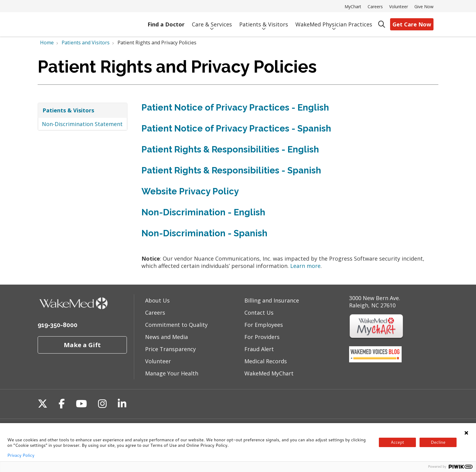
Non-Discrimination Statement (82, 124)
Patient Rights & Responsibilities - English (230, 149)
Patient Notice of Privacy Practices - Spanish (236, 128)
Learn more (305, 266)
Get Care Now (412, 24)
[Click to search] (382, 24)
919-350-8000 (58, 325)
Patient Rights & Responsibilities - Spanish (231, 170)
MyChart (353, 7)
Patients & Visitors (264, 22)
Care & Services (212, 22)
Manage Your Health (172, 373)
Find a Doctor (166, 22)
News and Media (167, 337)
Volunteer (399, 7)
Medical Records (266, 361)
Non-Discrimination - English (203, 212)
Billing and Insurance (272, 300)
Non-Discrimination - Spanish (204, 233)
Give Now (424, 7)
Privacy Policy (21, 455)
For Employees (264, 325)
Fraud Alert (259, 349)
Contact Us (259, 313)
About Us (157, 300)
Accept (397, 442)
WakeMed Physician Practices (334, 22)
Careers (375, 7)
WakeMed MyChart (269, 373)
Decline (438, 442)
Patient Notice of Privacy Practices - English (235, 108)
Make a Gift (82, 345)
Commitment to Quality (176, 325)
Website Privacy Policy (190, 191)
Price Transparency (170, 349)
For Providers (262, 337)
